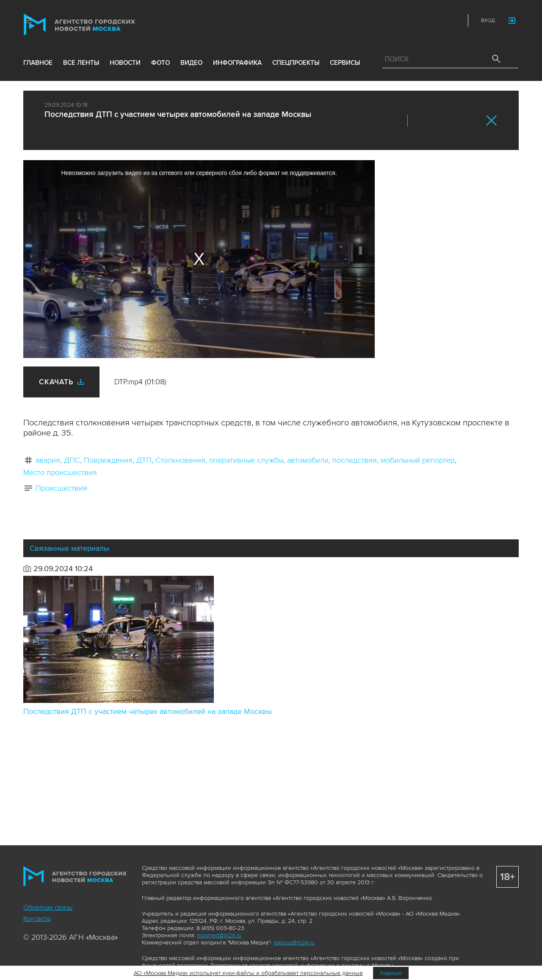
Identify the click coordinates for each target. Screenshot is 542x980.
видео (191, 64)
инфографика (237, 64)
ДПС (72, 460)
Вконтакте (420, 121)
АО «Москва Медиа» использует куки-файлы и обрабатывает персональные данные (248, 973)
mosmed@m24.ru (219, 935)
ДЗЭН (398, 20)
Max (379, 20)
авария (48, 460)
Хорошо (391, 973)
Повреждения (108, 460)
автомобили (308, 460)
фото (160, 64)
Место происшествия (60, 472)
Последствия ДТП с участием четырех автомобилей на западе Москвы (148, 711)
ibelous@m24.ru (294, 943)
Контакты (37, 919)
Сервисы (345, 64)
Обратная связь (48, 908)
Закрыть (492, 121)
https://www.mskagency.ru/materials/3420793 (473, 121)
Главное (38, 64)
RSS (454, 20)
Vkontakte (417, 20)
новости (125, 64)
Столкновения (180, 460)
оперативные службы (246, 460)
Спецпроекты (296, 64)
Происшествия (61, 488)
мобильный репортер (418, 460)
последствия (355, 460)
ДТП (144, 460)
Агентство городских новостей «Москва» (96, 25)
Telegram (435, 20)
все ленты (81, 64)
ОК (437, 121)
